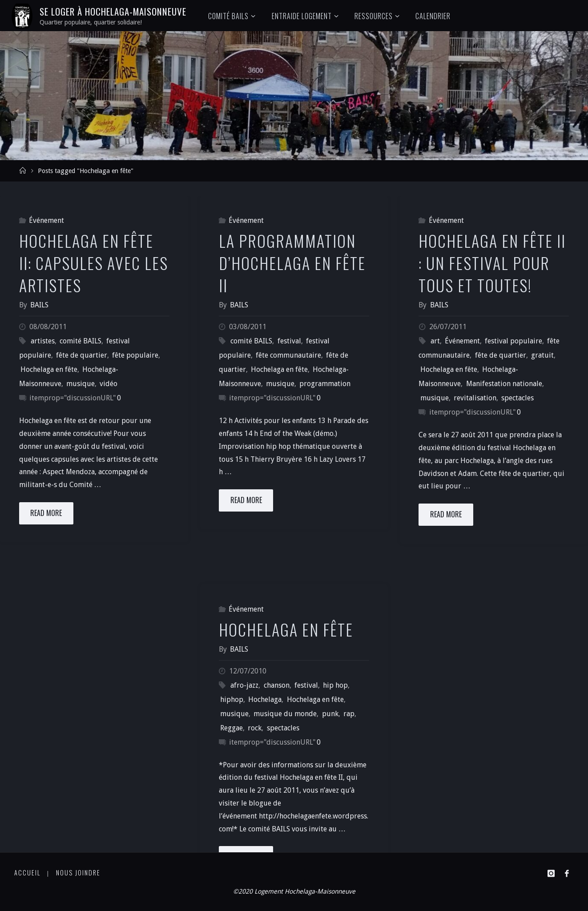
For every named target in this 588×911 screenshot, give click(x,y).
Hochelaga (265, 699)
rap (349, 714)
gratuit (542, 355)
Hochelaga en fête (49, 369)
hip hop (335, 685)
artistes (43, 341)
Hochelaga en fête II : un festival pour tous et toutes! (492, 263)
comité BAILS (81, 341)
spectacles (518, 398)
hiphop (232, 699)
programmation (325, 384)
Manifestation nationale (504, 384)
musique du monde (285, 714)
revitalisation (475, 398)
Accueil (27, 873)
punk (330, 714)
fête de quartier (82, 355)
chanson (277, 685)
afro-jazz (244, 685)
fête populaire (135, 355)
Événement (46, 220)
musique (81, 384)
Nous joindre (78, 873)
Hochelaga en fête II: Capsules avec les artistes (94, 263)
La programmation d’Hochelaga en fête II (292, 263)
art (435, 341)
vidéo (109, 384)
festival (289, 341)
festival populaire (513, 341)
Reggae (232, 728)
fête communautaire (288, 355)
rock (255, 728)
